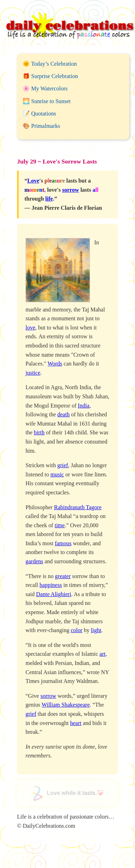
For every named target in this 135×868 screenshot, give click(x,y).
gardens (34, 561)
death (64, 414)
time (60, 525)
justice (33, 373)
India (84, 406)
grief (63, 465)
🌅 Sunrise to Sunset (47, 101)
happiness (51, 585)
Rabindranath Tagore (78, 507)
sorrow (71, 190)
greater (63, 576)
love (30, 328)
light (96, 630)
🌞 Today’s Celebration (50, 64)
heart (76, 723)
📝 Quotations (39, 114)
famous (63, 543)
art (103, 654)
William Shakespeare (66, 705)
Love (33, 181)
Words (55, 364)
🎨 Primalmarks (41, 126)
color (77, 630)
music (57, 474)
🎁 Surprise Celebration (50, 76)
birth (39, 432)
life (49, 199)
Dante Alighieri (54, 594)
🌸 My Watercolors (45, 88)
